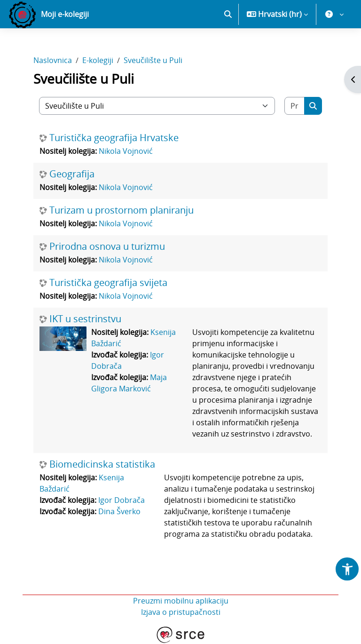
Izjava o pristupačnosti (181, 612)
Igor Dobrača (122, 500)
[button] (228, 14)
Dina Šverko (119, 511)
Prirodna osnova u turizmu (107, 246)
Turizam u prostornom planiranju (122, 210)
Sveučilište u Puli (153, 60)
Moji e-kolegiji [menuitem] (65, 14)
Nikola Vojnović (126, 151)
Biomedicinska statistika (102, 464)
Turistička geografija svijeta (108, 283)
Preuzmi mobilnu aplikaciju (181, 601)
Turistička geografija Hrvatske (114, 138)
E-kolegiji (98, 60)
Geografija (72, 174)
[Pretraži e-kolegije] (295, 106)
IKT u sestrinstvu (85, 319)
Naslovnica (53, 60)
